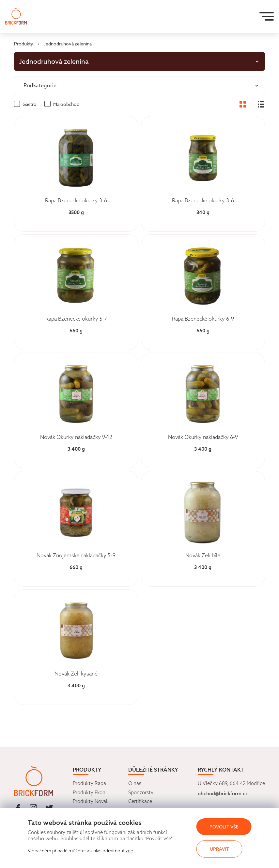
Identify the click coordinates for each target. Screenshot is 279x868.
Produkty (24, 44)
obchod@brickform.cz (223, 793)
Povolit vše (224, 827)
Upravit (219, 849)
